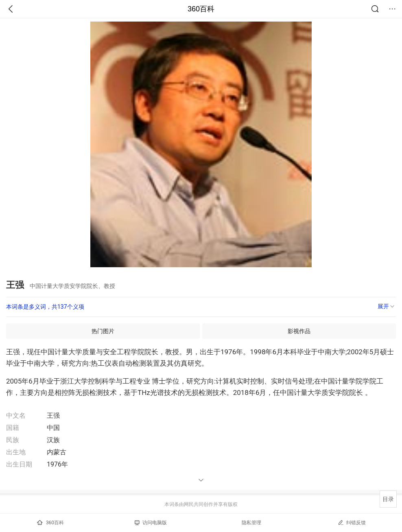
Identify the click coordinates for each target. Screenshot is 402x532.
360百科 (201, 9)
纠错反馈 (352, 522)
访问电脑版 (151, 523)
